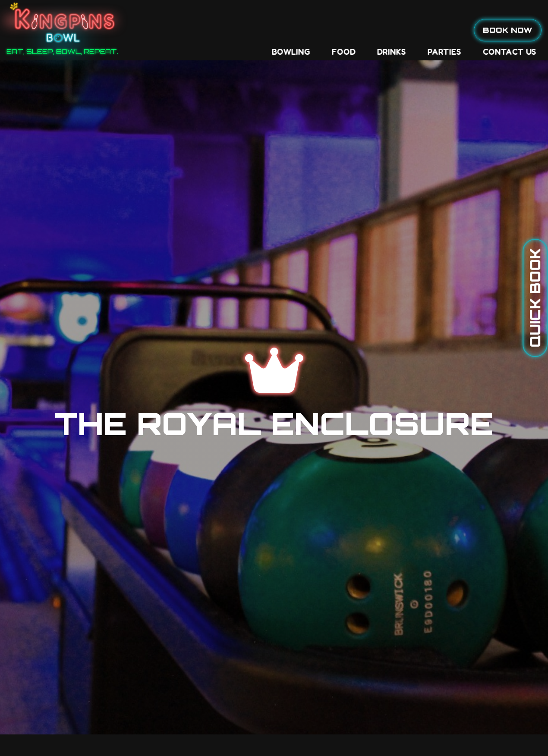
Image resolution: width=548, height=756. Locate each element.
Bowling (171, 30)
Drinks (272, 30)
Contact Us (390, 30)
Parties (324, 30)
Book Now (508, 30)
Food (224, 30)
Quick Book (535, 298)
